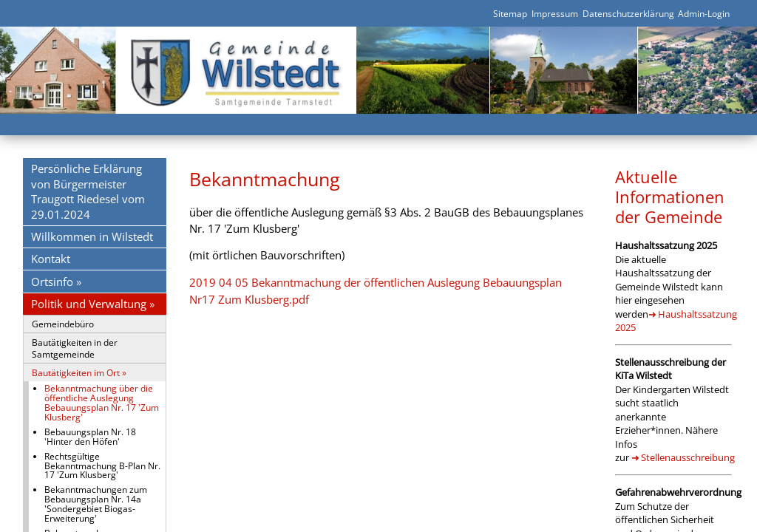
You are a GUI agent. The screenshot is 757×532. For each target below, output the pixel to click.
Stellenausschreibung (688, 457)
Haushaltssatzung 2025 (676, 321)
